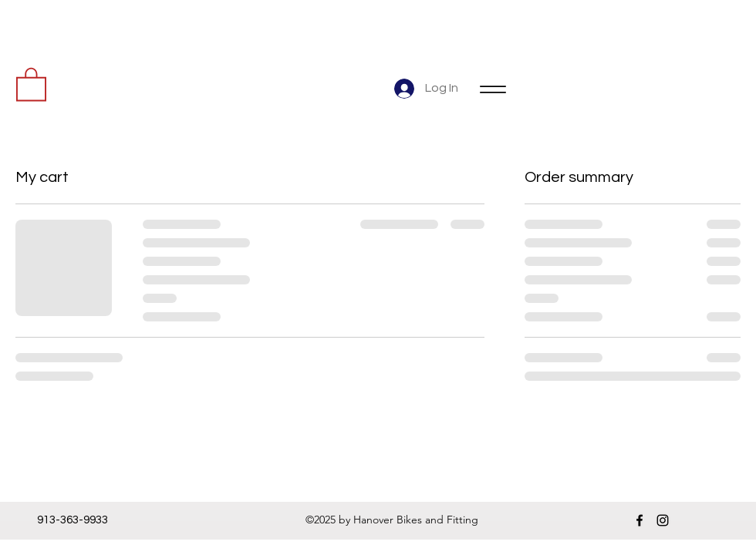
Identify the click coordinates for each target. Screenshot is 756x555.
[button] (31, 83)
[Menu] (493, 89)
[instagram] (663, 520)
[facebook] (640, 520)
